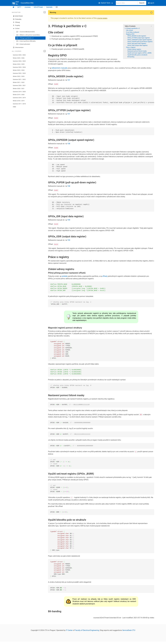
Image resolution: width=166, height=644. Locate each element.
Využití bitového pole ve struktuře (137, 55)
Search (142, 3)
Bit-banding (131, 57)
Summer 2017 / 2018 (19, 104)
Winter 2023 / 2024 (19, 70)
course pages (102, 18)
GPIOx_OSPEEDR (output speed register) (140, 40)
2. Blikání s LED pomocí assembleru (28, 35)
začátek (64, 276)
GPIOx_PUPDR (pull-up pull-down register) (140, 42)
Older (15, 107)
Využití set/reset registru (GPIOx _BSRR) (139, 53)
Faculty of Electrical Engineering (87, 630)
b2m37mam (38, 7)
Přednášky (17, 19)
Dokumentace (18, 47)
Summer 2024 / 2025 (19, 61)
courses (28, 7)
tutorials (49, 7)
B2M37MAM (18, 16)
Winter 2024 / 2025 (19, 64)
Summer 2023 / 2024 (19, 67)
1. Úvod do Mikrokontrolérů (26, 32)
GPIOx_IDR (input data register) (137, 43)
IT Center (69, 630)
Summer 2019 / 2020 (19, 92)
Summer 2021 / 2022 (19, 79)
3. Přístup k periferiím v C (25, 38)
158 (69, 144)
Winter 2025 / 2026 (19, 58)
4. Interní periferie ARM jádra (26, 41)
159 (69, 220)
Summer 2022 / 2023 (19, 73)
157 (69, 80)
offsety (105, 276)
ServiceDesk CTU (129, 630)
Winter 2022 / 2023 (19, 76)
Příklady (16, 22)
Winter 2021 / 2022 (19, 82)
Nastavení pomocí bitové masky (137, 51)
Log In (151, 3)
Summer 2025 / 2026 (19, 55)
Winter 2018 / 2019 (19, 101)
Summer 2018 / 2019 (19, 98)
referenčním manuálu (59, 68)
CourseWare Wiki (23, 3)
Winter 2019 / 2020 (19, 95)
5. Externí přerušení (23, 44)
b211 (19, 7)
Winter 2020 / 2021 (19, 89)
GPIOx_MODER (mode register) (137, 36)
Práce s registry (131, 47)
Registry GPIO (130, 34)
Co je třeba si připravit (133, 32)
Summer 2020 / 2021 (19, 85)
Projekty (16, 25)
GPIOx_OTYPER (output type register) (139, 38)
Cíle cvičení (129, 30)
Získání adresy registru (134, 49)
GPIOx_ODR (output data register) (138, 45)
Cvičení (16, 29)
